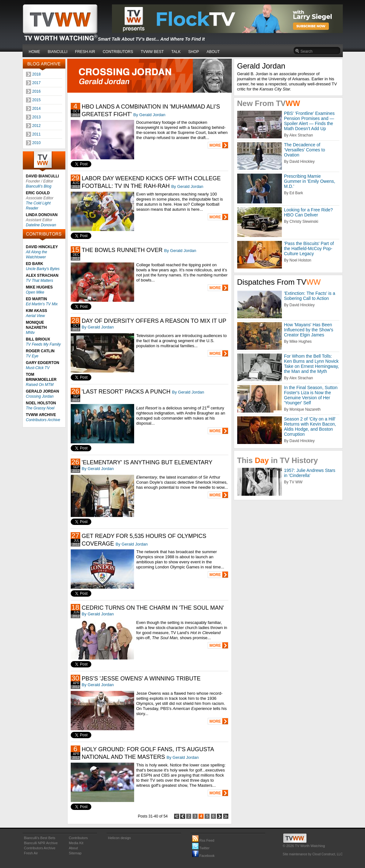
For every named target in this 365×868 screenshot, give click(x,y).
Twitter (201, 848)
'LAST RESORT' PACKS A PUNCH (126, 392)
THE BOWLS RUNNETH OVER (122, 250)
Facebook (203, 856)
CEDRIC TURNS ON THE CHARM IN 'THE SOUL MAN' (153, 608)
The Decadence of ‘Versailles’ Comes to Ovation (305, 150)
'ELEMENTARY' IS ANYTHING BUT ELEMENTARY (147, 462)
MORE (215, 145)
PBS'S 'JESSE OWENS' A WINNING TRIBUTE (141, 679)
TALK (176, 52)
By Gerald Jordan (149, 115)
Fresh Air (31, 853)
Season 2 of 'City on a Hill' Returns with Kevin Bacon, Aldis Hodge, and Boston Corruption (310, 427)
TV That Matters (40, 281)
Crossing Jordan (40, 396)
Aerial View (36, 316)
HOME (35, 52)
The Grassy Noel (40, 408)
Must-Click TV (38, 368)
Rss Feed (203, 840)
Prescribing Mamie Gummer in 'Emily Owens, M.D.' (310, 181)
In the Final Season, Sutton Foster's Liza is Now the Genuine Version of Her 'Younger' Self (311, 395)
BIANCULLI (58, 52)
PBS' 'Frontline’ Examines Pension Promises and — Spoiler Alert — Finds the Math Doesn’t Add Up (310, 121)
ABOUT (213, 52)
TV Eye (32, 356)
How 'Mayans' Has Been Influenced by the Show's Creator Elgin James (309, 330)
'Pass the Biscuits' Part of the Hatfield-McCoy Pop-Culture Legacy (309, 248)
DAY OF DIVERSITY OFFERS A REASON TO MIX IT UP (154, 321)
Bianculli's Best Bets (40, 838)
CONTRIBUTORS (118, 52)
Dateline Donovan (41, 225)
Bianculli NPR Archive (41, 843)
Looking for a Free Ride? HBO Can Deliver (309, 212)
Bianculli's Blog (39, 186)
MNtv (30, 333)
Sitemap (75, 853)
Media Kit (76, 843)
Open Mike (35, 292)
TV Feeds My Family (43, 344)
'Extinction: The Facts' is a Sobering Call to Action (310, 296)
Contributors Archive (43, 420)
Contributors (78, 838)
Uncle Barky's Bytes (43, 269)
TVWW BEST (152, 52)
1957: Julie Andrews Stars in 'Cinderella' (310, 473)
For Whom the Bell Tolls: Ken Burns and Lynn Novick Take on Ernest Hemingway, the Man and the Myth (312, 364)
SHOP (193, 52)
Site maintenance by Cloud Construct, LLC (313, 854)
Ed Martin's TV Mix (42, 304)
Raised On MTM (40, 385)
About (73, 848)
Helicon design (120, 838)
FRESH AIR (85, 52)
